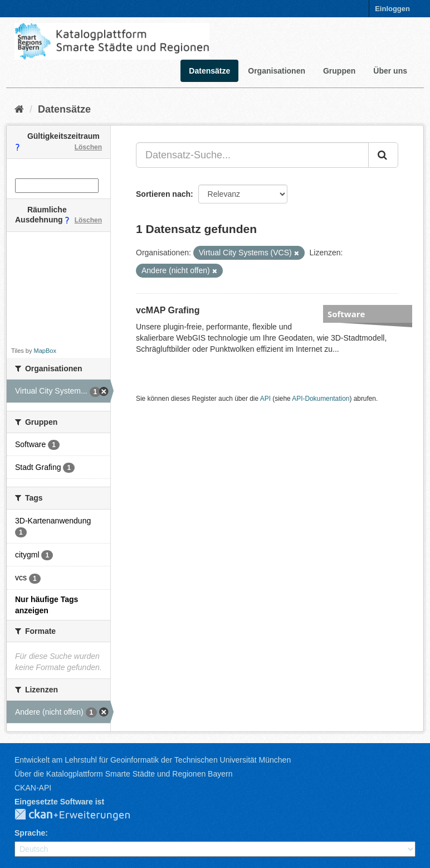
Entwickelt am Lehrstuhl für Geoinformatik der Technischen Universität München (153, 760)
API (265, 399)
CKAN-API (33, 788)
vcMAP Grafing (168, 310)
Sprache (30, 833)
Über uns (390, 71)
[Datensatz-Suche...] (252, 155)
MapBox (45, 351)
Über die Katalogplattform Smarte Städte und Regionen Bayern (123, 774)
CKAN (81, 815)
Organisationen (277, 71)
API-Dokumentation (321, 399)
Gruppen (339, 71)
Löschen (88, 147)
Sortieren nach (163, 194)
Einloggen (392, 9)
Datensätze (209, 71)
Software (346, 314)
